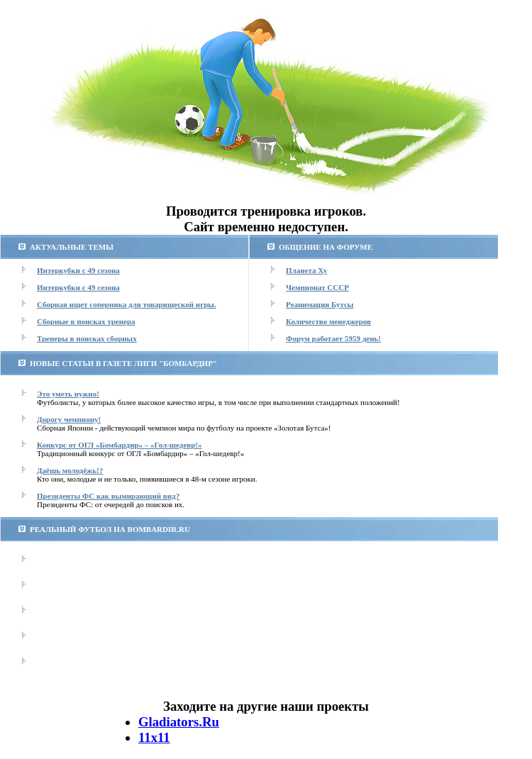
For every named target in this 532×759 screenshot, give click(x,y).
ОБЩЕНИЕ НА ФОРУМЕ (326, 247)
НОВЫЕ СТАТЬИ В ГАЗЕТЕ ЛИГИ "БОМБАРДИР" (123, 363)
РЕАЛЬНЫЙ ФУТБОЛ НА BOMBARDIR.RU (110, 529)
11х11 (154, 737)
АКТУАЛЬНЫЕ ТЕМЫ (72, 247)
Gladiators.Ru (179, 722)
